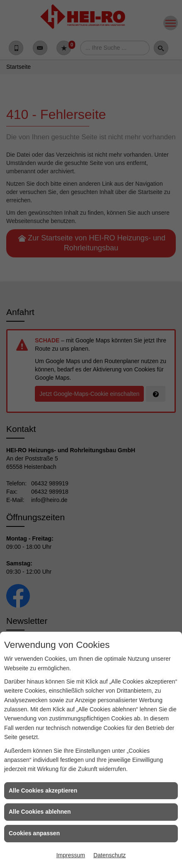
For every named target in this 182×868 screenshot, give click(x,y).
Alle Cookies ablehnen (40, 812)
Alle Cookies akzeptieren (43, 790)
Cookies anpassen (34, 833)
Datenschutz (110, 855)
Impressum (70, 855)
